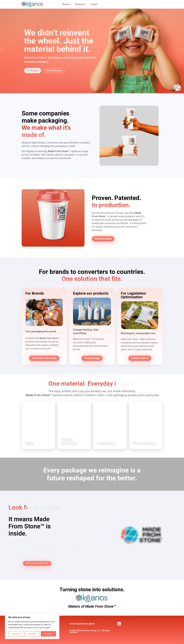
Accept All (48, 634)
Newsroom (80, 4)
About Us (66, 4)
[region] (32, 626)
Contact (94, 4)
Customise (16, 634)
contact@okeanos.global (82, 624)
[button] (2, 49)
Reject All (33, 634)
